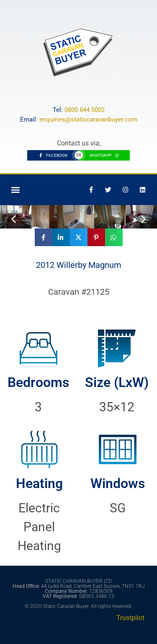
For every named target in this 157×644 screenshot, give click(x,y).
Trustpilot (130, 618)
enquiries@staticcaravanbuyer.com (88, 119)
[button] (15, 190)
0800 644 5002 (85, 110)
